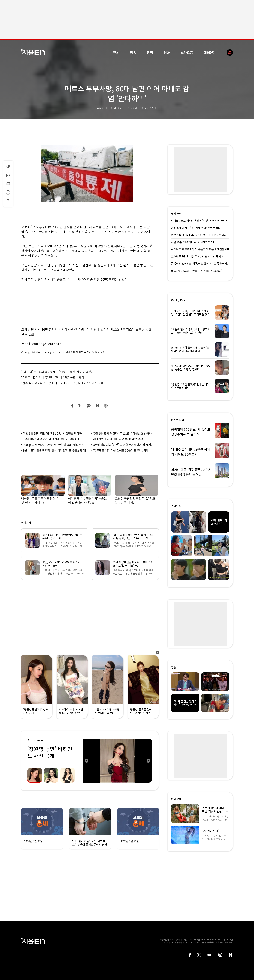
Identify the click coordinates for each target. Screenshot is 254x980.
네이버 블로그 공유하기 (97, 406)
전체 (116, 52)
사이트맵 (222, 940)
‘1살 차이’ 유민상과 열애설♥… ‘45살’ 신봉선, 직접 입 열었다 (57, 372)
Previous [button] (86, 761)
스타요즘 (187, 52)
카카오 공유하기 (89, 406)
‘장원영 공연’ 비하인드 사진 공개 (50, 752)
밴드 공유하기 (106, 406)
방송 (133, 52)
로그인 (230, 940)
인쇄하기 (8, 192)
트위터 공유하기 (80, 406)
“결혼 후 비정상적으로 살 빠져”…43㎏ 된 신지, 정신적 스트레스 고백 (62, 383)
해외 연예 (176, 799)
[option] (116, 761)
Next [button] (148, 761)
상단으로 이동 (8, 201)
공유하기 (8, 175)
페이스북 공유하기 (72, 406)
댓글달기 (8, 184)
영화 (167, 52)
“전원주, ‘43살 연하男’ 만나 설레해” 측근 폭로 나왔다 (53, 377)
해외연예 (210, 52)
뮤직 (150, 52)
